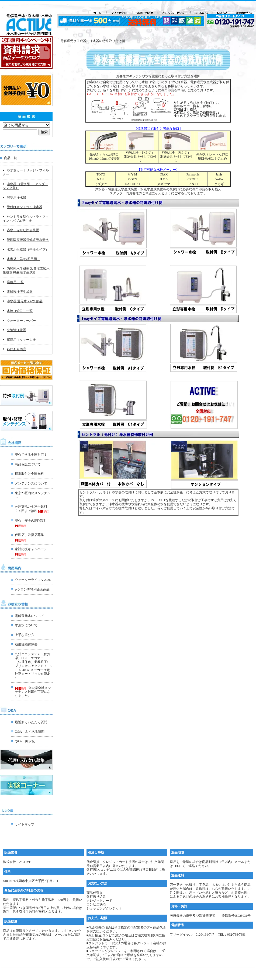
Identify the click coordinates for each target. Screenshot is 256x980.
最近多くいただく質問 (31, 722)
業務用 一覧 (15, 282)
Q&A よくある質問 (30, 732)
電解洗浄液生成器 (20, 292)
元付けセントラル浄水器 (25, 207)
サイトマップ (25, 824)
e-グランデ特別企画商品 (32, 589)
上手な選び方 (25, 635)
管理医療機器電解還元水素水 (28, 240)
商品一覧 (11, 158)
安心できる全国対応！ (31, 455)
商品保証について (28, 464)
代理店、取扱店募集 (29, 535)
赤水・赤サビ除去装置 (23, 230)
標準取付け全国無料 (29, 474)
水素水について (26, 625)
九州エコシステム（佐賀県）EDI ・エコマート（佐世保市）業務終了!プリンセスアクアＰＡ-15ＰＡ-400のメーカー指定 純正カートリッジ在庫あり (33, 666)
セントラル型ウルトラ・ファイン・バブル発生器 (26, 219)
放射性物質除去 (26, 644)
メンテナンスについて (31, 483)
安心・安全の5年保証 (30, 521)
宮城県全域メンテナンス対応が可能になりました (33, 692)
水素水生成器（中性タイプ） (28, 250)
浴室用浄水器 (16, 198)
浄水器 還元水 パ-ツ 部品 (25, 301)
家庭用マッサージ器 (21, 340)
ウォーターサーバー (21, 321)
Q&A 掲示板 (25, 741)
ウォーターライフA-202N (33, 580)
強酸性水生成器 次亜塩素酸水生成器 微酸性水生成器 (26, 271)
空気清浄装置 (16, 330)
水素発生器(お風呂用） (23, 259)
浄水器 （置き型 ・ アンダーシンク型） (25, 186)
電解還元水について (29, 616)
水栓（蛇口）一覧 (20, 311)
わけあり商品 (16, 349)
